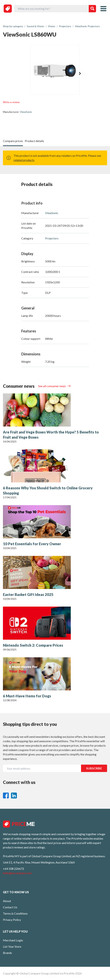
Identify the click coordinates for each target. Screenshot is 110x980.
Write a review (11, 102)
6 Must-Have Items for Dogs (27, 696)
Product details (34, 141)
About (7, 901)
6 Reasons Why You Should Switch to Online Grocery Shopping (48, 490)
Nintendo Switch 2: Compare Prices (33, 645)
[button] (80, 74)
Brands (7, 953)
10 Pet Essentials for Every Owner (32, 544)
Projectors (52, 238)
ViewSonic (26, 112)
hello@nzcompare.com (17, 873)
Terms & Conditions (15, 913)
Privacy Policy (12, 920)
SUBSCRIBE (94, 768)
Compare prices (13, 141)
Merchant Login (13, 940)
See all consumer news (52, 386)
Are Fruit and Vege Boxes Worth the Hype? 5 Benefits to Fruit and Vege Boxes (51, 435)
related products (24, 160)
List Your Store (12, 946)
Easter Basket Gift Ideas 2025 (28, 594)
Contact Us (10, 907)
